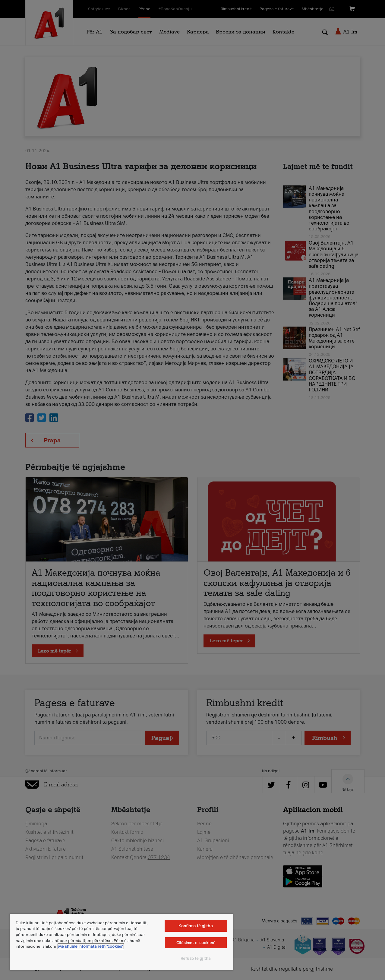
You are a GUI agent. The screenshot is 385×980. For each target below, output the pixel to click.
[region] (121, 942)
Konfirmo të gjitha (196, 926)
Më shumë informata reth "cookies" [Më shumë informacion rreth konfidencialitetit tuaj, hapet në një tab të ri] (91, 946)
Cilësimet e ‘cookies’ (196, 943)
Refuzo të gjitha (196, 958)
